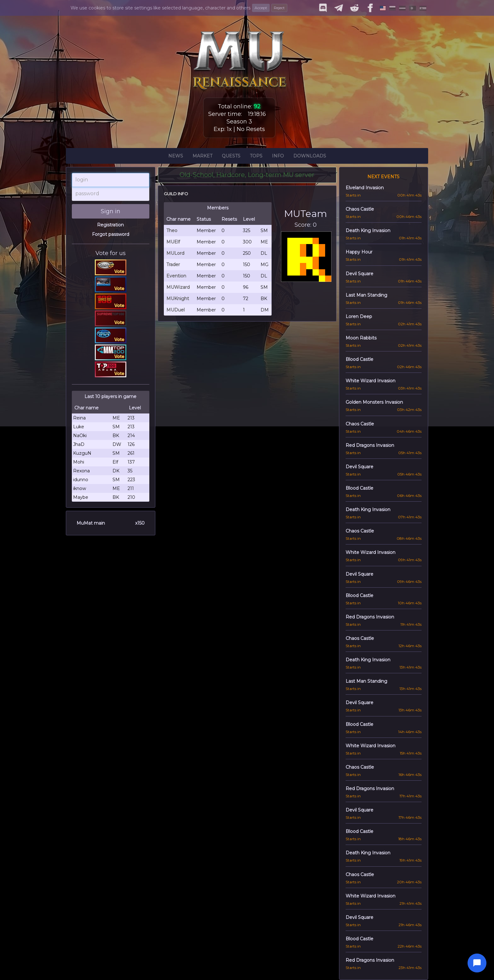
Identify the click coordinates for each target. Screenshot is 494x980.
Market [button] (202, 157)
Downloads (310, 157)
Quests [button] (231, 157)
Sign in (111, 211)
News (176, 157)
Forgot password (111, 234)
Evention (176, 276)
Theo (172, 231)
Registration (110, 225)
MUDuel (175, 310)
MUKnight (178, 299)
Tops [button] (256, 157)
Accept (261, 8)
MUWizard (178, 287)
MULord (175, 253)
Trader (173, 265)
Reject (279, 8)
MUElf (173, 242)
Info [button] (278, 157)
